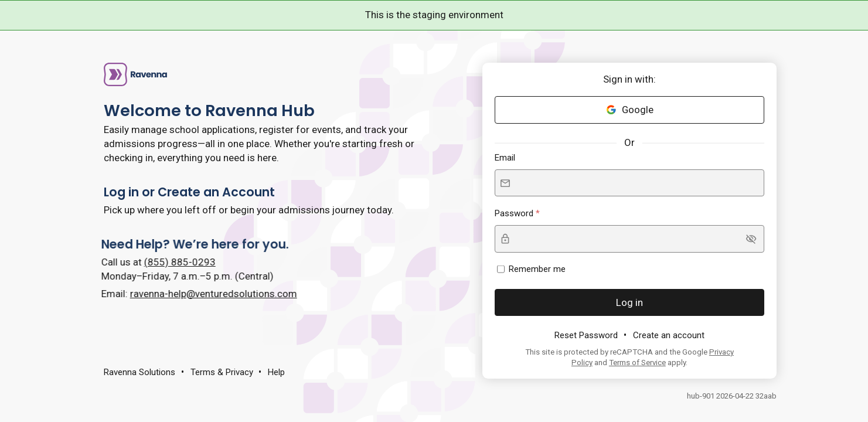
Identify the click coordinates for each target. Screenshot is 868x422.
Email (505, 158)
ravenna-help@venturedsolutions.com (202, 294)
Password (515, 213)
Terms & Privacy (222, 372)
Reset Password (586, 335)
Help (276, 372)
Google (629, 110)
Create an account (669, 335)
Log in (629, 302)
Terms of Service (637, 363)
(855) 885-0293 (169, 262)
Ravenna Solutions (139, 372)
